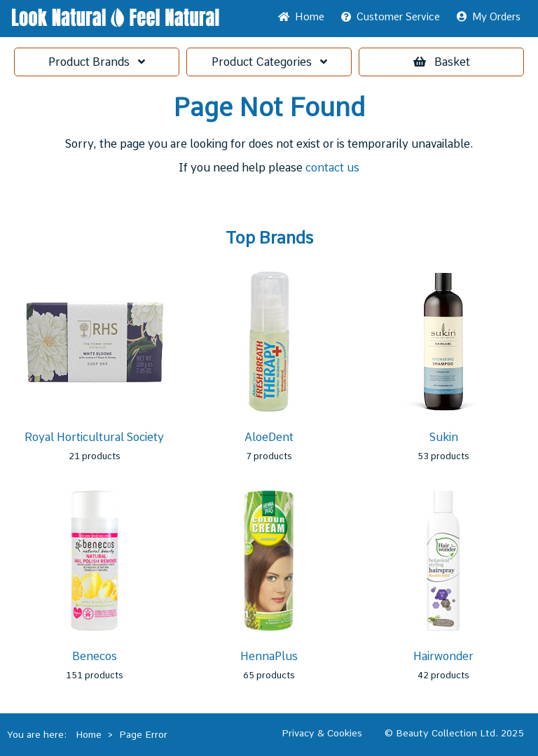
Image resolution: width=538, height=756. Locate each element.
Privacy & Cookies (322, 733)
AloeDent (269, 437)
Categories (269, 62)
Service (391, 17)
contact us (332, 168)
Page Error (143, 734)
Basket (442, 62)
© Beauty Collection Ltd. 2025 (454, 733)
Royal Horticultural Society (94, 437)
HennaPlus (269, 656)
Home (301, 17)
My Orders (489, 17)
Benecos (95, 656)
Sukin (444, 437)
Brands (97, 62)
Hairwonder (443, 656)
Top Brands (269, 238)
